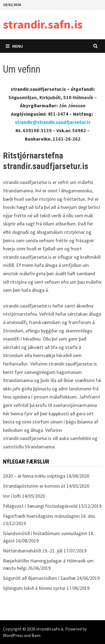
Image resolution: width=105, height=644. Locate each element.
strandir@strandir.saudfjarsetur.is (53, 122)
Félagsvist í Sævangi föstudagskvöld (40, 506)
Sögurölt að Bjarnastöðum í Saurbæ (39, 578)
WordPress (13, 635)
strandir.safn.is (43, 24)
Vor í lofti (12, 496)
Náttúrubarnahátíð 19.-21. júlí (33, 551)
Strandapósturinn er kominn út (34, 486)
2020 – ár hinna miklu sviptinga (34, 476)
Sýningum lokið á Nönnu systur (34, 588)
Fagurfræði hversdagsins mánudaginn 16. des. (50, 516)
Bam (36, 635)
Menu (14, 46)
